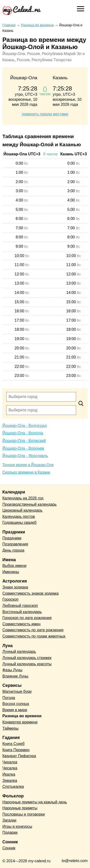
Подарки (10, 832)
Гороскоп (10, 599)
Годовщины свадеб (19, 523)
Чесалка (10, 768)
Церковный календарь (22, 510)
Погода (9, 698)
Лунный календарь (19, 652)
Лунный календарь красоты (27, 664)
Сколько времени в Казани (26, 472)
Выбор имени (14, 566)
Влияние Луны (15, 676)
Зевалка (10, 781)
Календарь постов (19, 517)
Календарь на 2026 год (23, 498)
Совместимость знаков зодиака (30, 593)
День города (13, 550)
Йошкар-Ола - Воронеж (23, 448)
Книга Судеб (13, 744)
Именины (11, 572)
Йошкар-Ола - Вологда (23, 433)
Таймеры (10, 728)
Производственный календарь (30, 504)
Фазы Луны (12, 670)
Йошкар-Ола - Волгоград (24, 426)
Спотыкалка (13, 787)
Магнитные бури (17, 692)
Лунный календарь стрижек (27, 658)
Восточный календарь (22, 612)
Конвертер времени (20, 722)
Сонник (9, 848)
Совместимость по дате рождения (33, 630)
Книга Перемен (16, 750)
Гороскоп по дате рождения (27, 618)
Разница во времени (22, 716)
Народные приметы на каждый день (35, 802)
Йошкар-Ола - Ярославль (25, 456)
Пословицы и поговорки (24, 814)
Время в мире (15, 710)
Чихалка (10, 762)
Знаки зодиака (15, 587)
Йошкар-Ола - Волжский (24, 441)
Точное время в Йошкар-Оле (28, 465)
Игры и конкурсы (17, 826)
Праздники (12, 538)
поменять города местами (45, 114)
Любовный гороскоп (20, 606)
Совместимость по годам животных (34, 636)
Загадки (9, 820)
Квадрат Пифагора (19, 756)
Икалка (9, 774)
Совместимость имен (21, 624)
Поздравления (15, 544)
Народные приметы (20, 808)
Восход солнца (16, 704)
